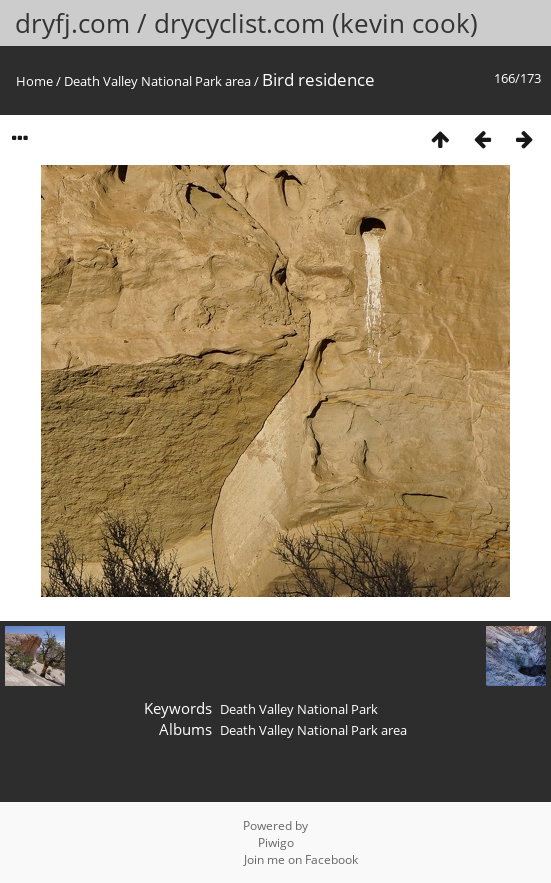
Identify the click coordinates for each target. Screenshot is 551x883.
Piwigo (276, 842)
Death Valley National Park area (157, 81)
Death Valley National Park (299, 709)
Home (34, 81)
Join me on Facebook (301, 859)
